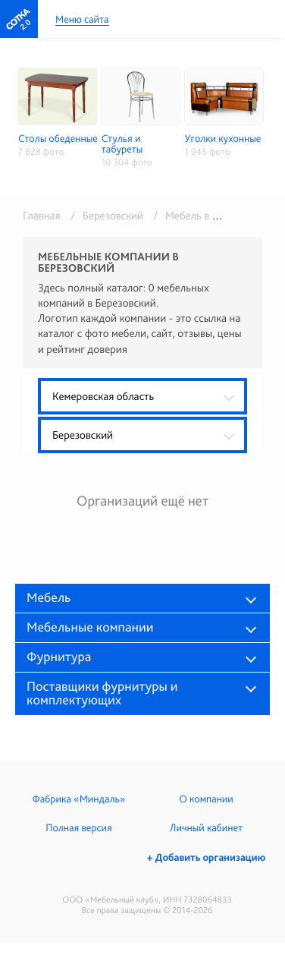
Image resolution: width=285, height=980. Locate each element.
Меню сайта (82, 20)
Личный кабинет (206, 828)
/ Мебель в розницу (200, 216)
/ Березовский (104, 216)
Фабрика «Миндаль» (79, 799)
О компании (206, 799)
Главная (42, 216)
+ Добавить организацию (206, 858)
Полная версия (78, 828)
